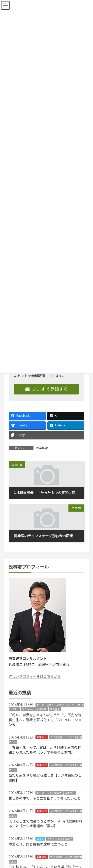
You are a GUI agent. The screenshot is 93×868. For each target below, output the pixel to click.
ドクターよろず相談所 (34, 710)
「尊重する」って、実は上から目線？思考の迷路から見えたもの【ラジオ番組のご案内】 (45, 750)
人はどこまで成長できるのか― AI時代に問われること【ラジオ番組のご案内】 (46, 824)
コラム (40, 839)
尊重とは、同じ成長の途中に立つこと (38, 844)
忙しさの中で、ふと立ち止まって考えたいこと (45, 798)
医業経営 (42, 448)
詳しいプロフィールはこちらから (35, 676)
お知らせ (42, 737)
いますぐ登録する (47, 389)
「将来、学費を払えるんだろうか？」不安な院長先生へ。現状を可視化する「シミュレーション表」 (45, 720)
